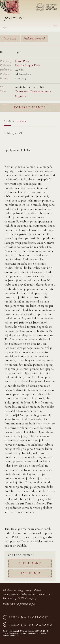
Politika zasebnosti (11, 636)
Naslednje (30, 573)
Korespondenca (30, 107)
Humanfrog (10, 598)
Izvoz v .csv (10, 38)
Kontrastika (20, 594)
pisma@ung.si (27, 604)
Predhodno (30, 563)
